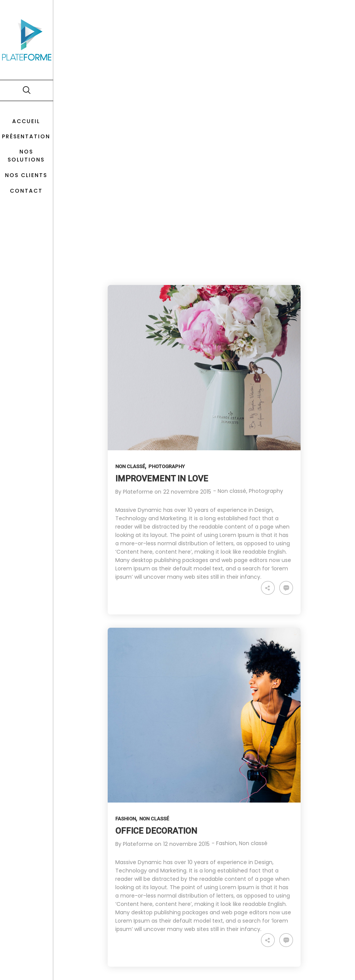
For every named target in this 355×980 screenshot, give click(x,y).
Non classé (130, 466)
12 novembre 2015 (186, 844)
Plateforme (138, 492)
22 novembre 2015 (187, 492)
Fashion (126, 819)
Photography (167, 466)
